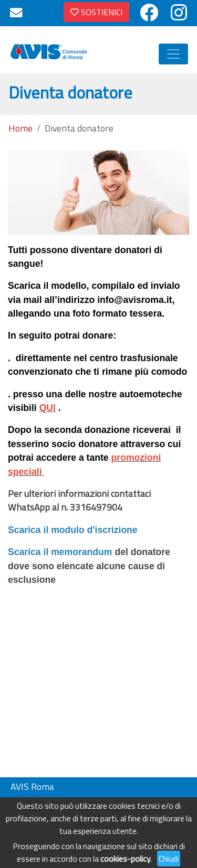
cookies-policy (126, 859)
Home (20, 128)
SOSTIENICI (96, 12)
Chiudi (169, 859)
